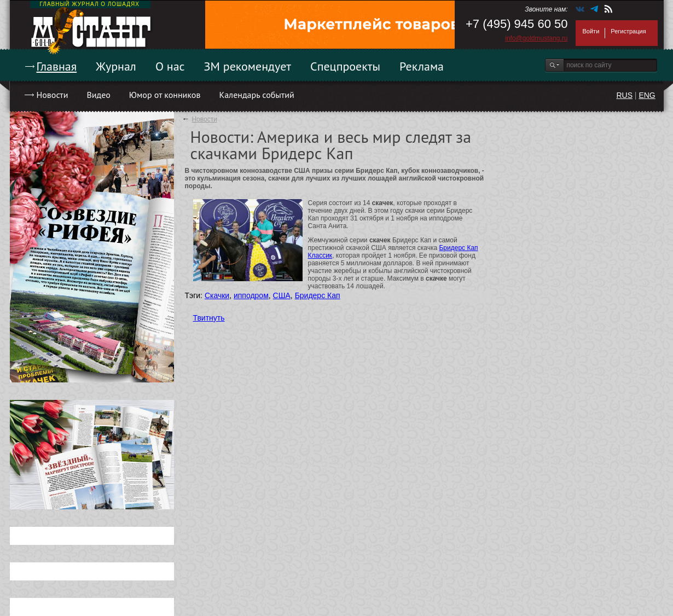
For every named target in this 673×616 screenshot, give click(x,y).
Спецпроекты (345, 66)
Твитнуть (209, 318)
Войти (591, 31)
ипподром (251, 295)
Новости (53, 95)
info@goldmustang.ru (536, 38)
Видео (98, 95)
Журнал (116, 66)
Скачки (217, 295)
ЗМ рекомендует (248, 66)
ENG (647, 95)
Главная (57, 66)
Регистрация (628, 31)
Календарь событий (256, 95)
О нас (170, 66)
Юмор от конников (165, 95)
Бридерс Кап (318, 295)
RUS (624, 95)
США (282, 295)
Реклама (422, 66)
